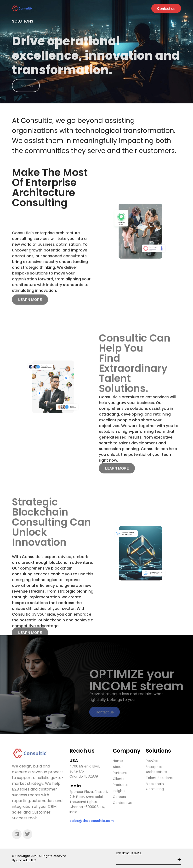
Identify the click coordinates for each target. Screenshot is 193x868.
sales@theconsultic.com (92, 821)
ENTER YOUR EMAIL (129, 853)
